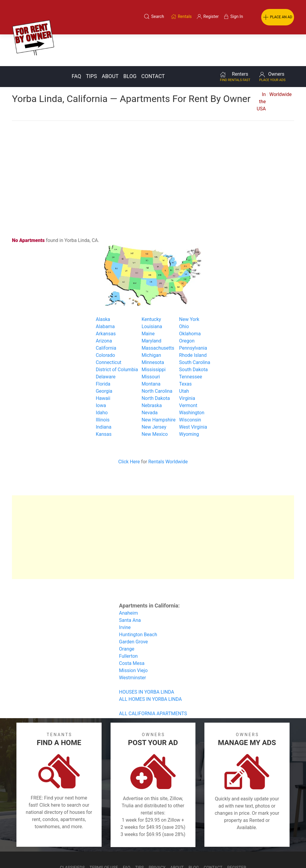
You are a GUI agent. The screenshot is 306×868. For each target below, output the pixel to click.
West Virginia (193, 395)
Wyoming (189, 402)
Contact (153, 45)
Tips (92, 45)
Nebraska (152, 374)
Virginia (187, 367)
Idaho (102, 381)
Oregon (187, 309)
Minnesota (153, 331)
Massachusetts (158, 316)
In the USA (261, 70)
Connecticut (108, 331)
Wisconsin (190, 388)
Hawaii (103, 367)
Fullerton (128, 624)
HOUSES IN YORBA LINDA (146, 660)
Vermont (188, 374)
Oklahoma (190, 302)
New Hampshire (159, 388)
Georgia (104, 359)
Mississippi (154, 338)
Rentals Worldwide (168, 430)
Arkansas (106, 302)
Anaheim (128, 581)
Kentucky (151, 288)
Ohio (184, 295)
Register (237, 836)
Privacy (157, 836)
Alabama (105, 295)
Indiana (103, 395)
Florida (103, 352)
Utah (184, 359)
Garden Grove (133, 610)
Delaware (105, 345)
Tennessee (191, 345)
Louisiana (152, 295)
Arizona (104, 309)
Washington (192, 381)
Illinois (102, 388)
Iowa (101, 374)
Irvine (125, 596)
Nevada (150, 381)
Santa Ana (130, 588)
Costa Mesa (132, 632)
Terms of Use (104, 836)
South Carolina (195, 331)
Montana (151, 352)
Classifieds (72, 836)
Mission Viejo (133, 639)
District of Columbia (117, 338)
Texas (185, 352)
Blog (130, 45)
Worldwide (280, 63)
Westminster (132, 646)
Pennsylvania (193, 316)
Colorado (105, 323)
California (106, 316)
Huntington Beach (138, 603)
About (110, 45)
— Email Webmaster (283, 851)
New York (189, 288)
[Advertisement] (153, 137)
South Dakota (193, 338)
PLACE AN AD (278, 17)
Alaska (103, 288)
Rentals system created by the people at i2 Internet (216, 851)
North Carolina (157, 359)
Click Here (129, 430)
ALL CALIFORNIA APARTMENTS (153, 682)
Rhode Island (193, 323)
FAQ (76, 45)
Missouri (151, 345)
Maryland (152, 309)
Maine (148, 302)
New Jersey (154, 395)
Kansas (104, 402)
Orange (127, 617)
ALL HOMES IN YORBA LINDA (150, 667)
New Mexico (155, 402)
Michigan (151, 323)
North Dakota (156, 367)
